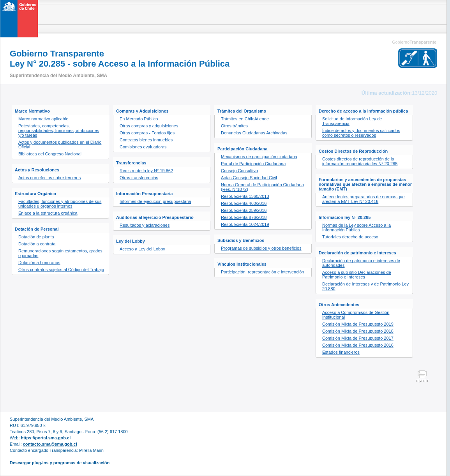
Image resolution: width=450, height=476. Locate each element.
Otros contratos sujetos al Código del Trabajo (61, 270)
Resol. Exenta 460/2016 (244, 203)
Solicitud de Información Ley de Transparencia (352, 121)
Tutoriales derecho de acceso (350, 237)
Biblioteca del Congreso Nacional (50, 154)
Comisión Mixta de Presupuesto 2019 (358, 324)
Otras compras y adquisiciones (149, 126)
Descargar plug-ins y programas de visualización (60, 463)
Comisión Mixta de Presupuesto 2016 (358, 345)
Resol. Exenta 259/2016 (244, 210)
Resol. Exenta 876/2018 (244, 217)
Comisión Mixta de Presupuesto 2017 (358, 338)
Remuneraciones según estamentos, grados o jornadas (60, 253)
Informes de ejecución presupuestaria (155, 201)
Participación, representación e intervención (262, 272)
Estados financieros (341, 352)
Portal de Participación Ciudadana (253, 164)
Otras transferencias (139, 178)
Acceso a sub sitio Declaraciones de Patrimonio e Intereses (357, 275)
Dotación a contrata (37, 244)
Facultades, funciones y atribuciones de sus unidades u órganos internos (60, 204)
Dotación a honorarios (39, 263)
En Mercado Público (139, 119)
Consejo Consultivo (239, 171)
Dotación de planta (36, 237)
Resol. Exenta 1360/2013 (245, 196)
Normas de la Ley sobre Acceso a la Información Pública (356, 227)
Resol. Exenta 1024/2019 (245, 224)
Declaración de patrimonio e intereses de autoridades (361, 263)
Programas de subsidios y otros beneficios (261, 248)
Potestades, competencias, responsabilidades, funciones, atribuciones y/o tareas (59, 130)
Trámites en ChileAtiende (245, 119)
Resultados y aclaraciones (145, 225)
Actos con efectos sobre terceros (49, 178)
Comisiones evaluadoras (143, 147)
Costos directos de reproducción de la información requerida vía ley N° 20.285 (360, 161)
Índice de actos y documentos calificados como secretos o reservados (361, 133)
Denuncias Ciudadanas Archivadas (254, 133)
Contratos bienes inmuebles (146, 140)
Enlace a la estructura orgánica (48, 213)
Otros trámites (234, 126)
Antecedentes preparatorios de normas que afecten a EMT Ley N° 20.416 (364, 199)
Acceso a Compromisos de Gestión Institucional (356, 315)
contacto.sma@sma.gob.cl (50, 444)
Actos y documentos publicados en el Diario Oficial (60, 145)
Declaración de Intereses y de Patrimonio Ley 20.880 (365, 286)
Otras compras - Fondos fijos (147, 133)
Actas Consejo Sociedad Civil (249, 178)
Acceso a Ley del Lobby (142, 249)
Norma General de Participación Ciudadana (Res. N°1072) (262, 187)
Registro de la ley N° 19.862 (146, 171)
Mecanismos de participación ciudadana (259, 157)
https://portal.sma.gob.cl (46, 438)
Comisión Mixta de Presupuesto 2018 (358, 331)
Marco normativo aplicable (43, 119)
